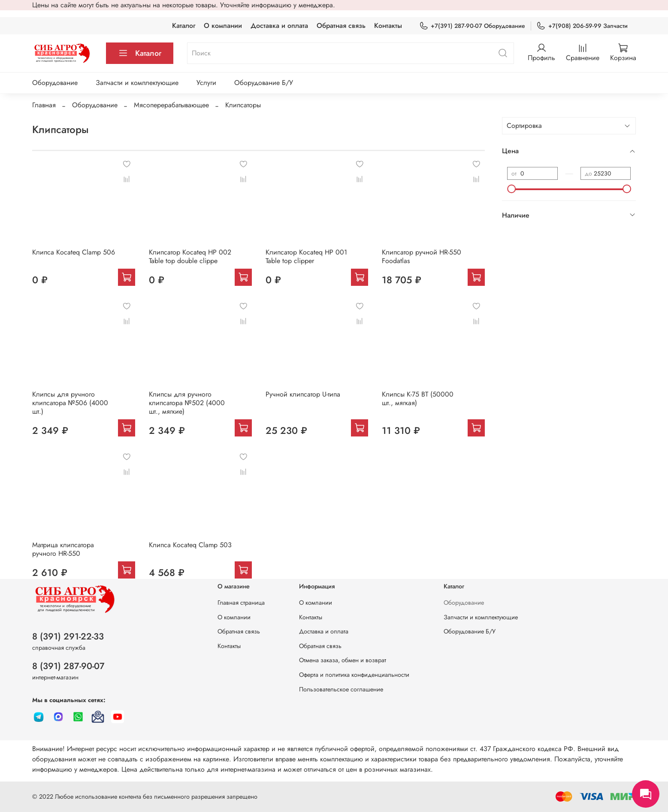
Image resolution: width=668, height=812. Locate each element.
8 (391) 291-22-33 (68, 636)
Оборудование (55, 83)
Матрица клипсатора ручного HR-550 (63, 549)
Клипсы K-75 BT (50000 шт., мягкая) (418, 398)
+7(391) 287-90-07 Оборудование (472, 26)
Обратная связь (341, 26)
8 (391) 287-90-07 (68, 666)
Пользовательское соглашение (341, 689)
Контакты (388, 26)
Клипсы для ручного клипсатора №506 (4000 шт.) (70, 403)
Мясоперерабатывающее (171, 105)
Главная (44, 105)
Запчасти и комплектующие (137, 83)
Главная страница (241, 603)
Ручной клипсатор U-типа (303, 394)
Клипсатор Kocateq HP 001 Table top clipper (306, 256)
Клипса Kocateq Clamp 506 (74, 252)
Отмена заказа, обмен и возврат (343, 660)
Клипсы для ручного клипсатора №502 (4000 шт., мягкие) (187, 403)
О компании (223, 26)
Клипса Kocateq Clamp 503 (190, 545)
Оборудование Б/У (264, 83)
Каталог (184, 26)
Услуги (206, 83)
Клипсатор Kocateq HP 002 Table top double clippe (190, 256)
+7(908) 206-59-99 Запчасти (582, 26)
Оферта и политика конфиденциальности (354, 675)
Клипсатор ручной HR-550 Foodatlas (422, 256)
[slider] (511, 189)
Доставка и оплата (279, 26)
